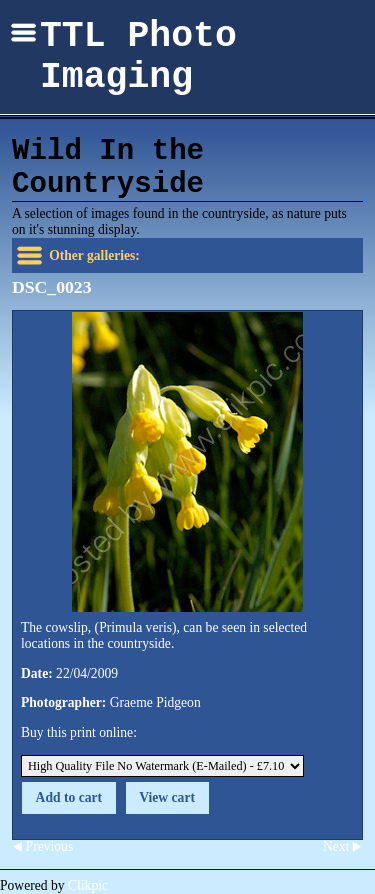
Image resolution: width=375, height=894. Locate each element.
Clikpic (88, 885)
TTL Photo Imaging (138, 57)
